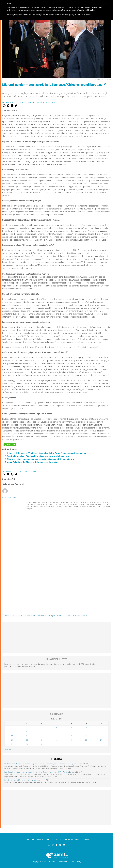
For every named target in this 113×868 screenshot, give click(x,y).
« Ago (6, 749)
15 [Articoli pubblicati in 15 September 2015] (27, 736)
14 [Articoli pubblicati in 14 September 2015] (12, 736)
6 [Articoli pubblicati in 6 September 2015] (101, 728)
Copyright (78, 839)
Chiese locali (50, 103)
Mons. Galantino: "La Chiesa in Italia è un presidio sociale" (33, 462)
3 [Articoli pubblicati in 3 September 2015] (56, 728)
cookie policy (90, 10)
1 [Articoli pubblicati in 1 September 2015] (27, 728)
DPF (33, 839)
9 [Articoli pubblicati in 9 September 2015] (42, 732)
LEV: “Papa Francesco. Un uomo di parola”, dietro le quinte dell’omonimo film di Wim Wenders (37, 772)
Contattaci (87, 839)
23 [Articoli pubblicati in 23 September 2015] (42, 740)
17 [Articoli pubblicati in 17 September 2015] (56, 736)
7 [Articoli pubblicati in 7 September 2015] (12, 732)
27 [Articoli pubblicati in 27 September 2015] (101, 740)
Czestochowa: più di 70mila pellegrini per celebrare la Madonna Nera (38, 456)
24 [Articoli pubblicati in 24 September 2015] (56, 740)
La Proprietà (50, 839)
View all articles (9, 498)
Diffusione (40, 839)
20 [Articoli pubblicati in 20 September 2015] (101, 736)
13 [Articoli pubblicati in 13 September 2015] (101, 732)
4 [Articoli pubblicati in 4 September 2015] (71, 728)
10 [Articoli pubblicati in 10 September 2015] (56, 732)
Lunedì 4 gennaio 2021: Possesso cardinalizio (20, 780)
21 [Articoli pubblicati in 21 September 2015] (12, 740)
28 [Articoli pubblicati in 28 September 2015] (12, 744)
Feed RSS (58, 759)
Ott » (11, 749)
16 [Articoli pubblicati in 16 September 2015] (42, 736)
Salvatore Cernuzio (34, 103)
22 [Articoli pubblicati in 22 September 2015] (27, 740)
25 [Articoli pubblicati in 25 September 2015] (71, 740)
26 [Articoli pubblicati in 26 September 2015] (86, 740)
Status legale (68, 839)
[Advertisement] (56, 597)
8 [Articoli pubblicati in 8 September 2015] (27, 732)
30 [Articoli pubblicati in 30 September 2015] (42, 744)
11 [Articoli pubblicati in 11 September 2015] (71, 732)
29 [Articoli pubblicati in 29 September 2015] (27, 744)
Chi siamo (26, 839)
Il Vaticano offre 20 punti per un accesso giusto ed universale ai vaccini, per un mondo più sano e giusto (40, 764)
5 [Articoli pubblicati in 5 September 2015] (86, 728)
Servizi (58, 839)
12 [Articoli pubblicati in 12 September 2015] (86, 732)
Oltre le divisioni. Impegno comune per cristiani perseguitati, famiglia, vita (40, 459)
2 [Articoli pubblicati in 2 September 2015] (42, 728)
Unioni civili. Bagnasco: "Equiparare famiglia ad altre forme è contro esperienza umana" (47, 453)
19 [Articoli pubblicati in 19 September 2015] (86, 736)
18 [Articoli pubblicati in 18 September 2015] (71, 736)
